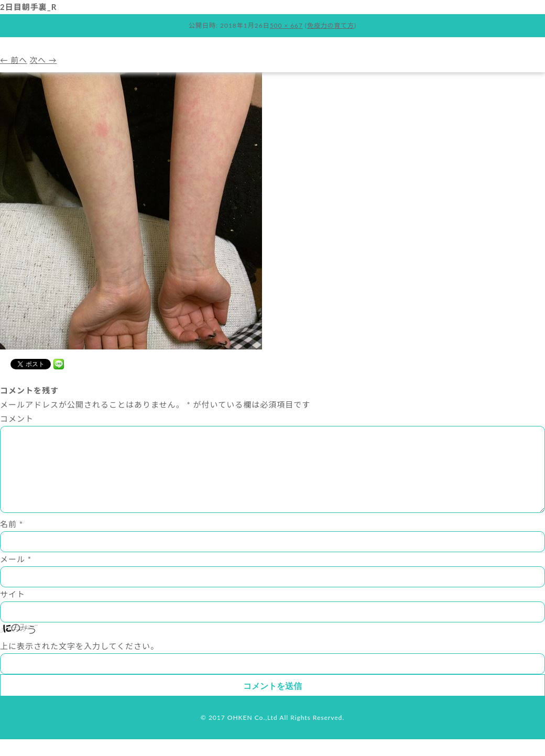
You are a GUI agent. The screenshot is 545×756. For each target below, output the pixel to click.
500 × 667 (286, 25)
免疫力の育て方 (331, 25)
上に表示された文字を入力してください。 (79, 663)
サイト (13, 611)
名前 (12, 541)
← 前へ (14, 60)
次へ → (44, 60)
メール (16, 576)
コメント (17, 419)
